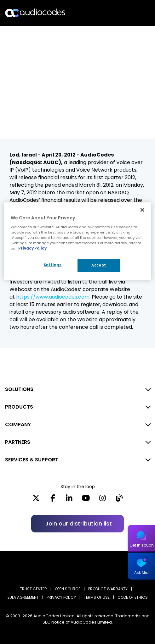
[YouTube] (86, 500)
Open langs (134, 13)
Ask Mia (141, 572)
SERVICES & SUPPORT (32, 460)
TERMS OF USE (97, 597)
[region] (77, 241)
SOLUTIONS (19, 389)
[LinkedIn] (69, 500)
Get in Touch (142, 545)
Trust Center (33, 589)
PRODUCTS (19, 407)
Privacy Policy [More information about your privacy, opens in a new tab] (32, 248)
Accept (99, 265)
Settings (53, 265)
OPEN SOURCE (68, 589)
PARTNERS (18, 442)
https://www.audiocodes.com (53, 297)
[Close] (142, 210)
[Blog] (119, 500)
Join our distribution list (79, 523)
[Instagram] (103, 500)
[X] (36, 500)
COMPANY (18, 424)
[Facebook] (53, 500)
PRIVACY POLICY (61, 597)
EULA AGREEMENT (23, 597)
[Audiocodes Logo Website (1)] (35, 13)
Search (123, 13)
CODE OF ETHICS (133, 597)
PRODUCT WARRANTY (108, 589)
